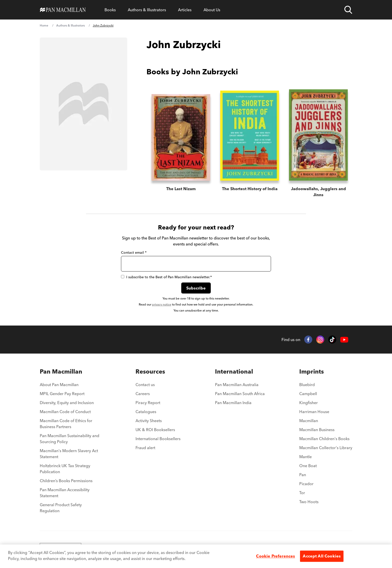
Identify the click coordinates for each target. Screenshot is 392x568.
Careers (143, 394)
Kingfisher (308, 403)
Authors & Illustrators (147, 10)
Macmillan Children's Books (324, 439)
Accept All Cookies (322, 556)
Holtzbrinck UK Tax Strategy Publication (65, 469)
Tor (302, 493)
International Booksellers (158, 439)
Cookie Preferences (275, 556)
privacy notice (162, 304)
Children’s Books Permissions (66, 481)
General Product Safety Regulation (61, 508)
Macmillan (309, 421)
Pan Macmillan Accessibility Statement (65, 493)
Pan (303, 475)
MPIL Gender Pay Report (62, 394)
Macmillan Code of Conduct (65, 412)
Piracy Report (148, 403)
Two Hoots (309, 502)
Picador (306, 484)
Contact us (145, 385)
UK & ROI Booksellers (155, 430)
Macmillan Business (317, 430)
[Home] (63, 10)
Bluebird (307, 385)
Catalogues (146, 412)
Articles (185, 10)
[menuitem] (70, 372)
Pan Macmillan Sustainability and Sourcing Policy (69, 439)
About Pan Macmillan (59, 385)
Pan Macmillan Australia (237, 385)
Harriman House (314, 412)
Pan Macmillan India (233, 403)
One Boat (308, 466)
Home (44, 25)
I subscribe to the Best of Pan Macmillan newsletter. (166, 277)
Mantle (305, 457)
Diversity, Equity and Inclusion (67, 403)
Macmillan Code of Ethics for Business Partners (66, 424)
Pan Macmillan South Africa (240, 394)
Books (110, 10)
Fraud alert (145, 448)
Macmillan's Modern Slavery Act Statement (69, 454)
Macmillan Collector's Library (326, 448)
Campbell (308, 394)
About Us (212, 10)
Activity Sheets (149, 421)
